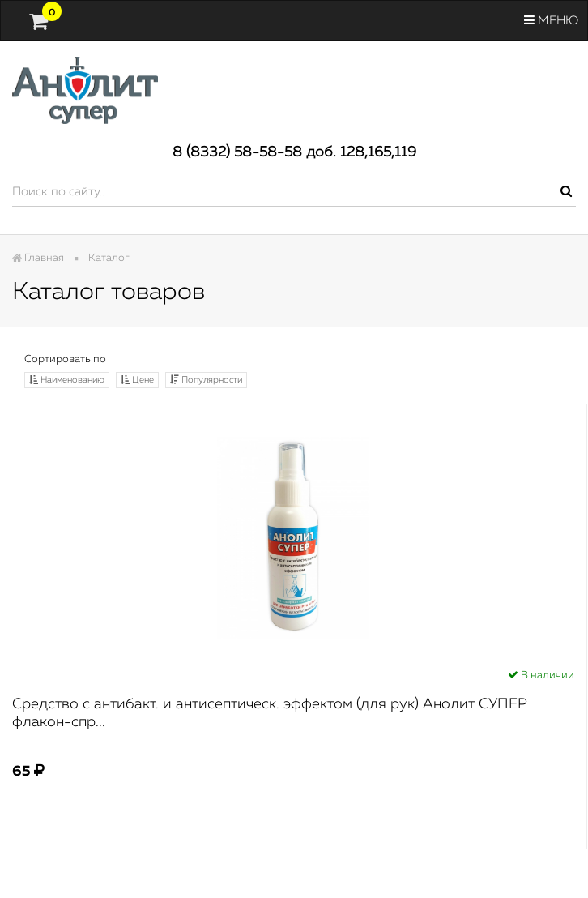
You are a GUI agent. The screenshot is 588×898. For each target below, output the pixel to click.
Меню (551, 20)
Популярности (206, 380)
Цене (137, 380)
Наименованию (67, 380)
